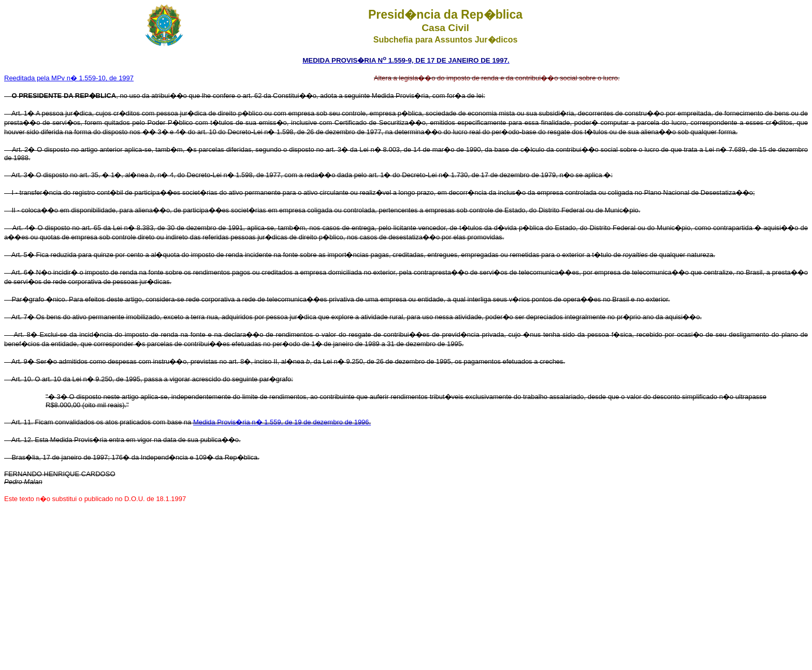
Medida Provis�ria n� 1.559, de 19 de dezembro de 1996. (282, 422)
